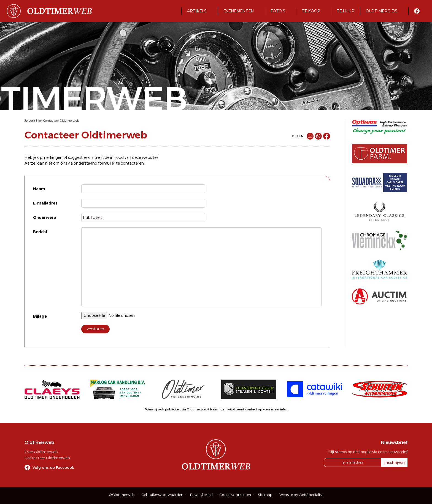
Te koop (311, 11)
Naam (39, 189)
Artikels (197, 11)
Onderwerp (45, 217)
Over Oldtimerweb (41, 452)
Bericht (40, 232)
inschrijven (395, 462)
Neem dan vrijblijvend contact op (236, 409)
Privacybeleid (201, 495)
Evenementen (239, 11)
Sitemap (265, 495)
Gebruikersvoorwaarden (162, 495)
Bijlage (40, 316)
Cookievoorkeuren (235, 495)
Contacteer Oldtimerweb (61, 121)
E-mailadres (45, 203)
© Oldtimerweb (122, 495)
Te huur (345, 11)
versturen (95, 329)
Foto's (278, 11)
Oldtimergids (381, 11)
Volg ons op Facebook (53, 467)
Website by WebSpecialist (301, 495)
